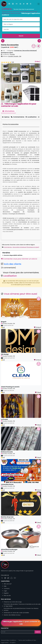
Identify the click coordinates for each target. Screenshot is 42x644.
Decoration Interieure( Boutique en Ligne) (26, 247)
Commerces (8, 247)
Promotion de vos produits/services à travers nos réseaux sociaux (21, 609)
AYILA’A (7, 9)
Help (5, 586)
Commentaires (18, 117)
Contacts (7, 589)
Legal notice (5, 643)
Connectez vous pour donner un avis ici (19, 259)
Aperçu (6, 117)
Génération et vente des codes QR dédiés (16, 613)
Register (6, 593)
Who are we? (8, 584)
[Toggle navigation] (39, 4)
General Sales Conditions (9, 640)
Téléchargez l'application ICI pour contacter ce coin (19, 105)
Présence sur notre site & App (13, 602)
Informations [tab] (8, 111)
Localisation (31, 117)
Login (5, 591)
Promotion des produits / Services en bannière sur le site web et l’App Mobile (22, 605)
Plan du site (7, 595)
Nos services (6, 599)
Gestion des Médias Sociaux (12, 615)
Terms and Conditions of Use (27, 640)
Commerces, (18, 51)
